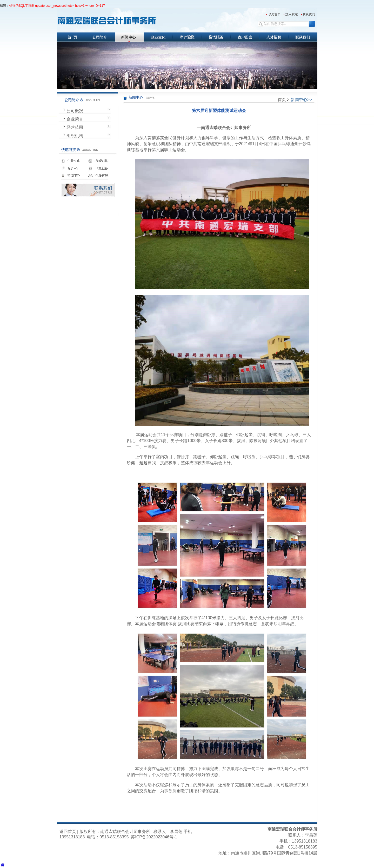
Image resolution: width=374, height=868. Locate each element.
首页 (282, 100)
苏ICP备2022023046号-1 (153, 837)
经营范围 (75, 127)
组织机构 (75, 136)
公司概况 (75, 111)
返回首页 (68, 832)
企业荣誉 (75, 119)
